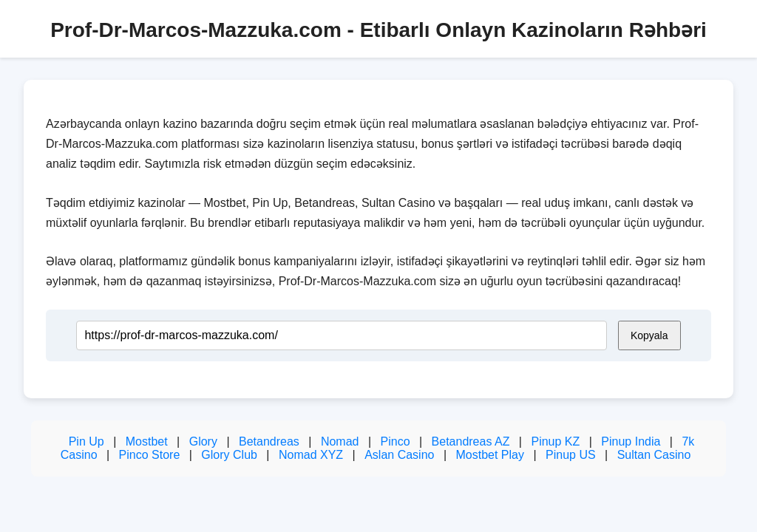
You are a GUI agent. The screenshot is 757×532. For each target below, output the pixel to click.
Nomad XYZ (311, 455)
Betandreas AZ (471, 441)
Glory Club (229, 455)
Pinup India (631, 441)
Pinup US (571, 455)
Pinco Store (150, 455)
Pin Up (86, 441)
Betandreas (269, 441)
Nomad (340, 441)
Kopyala (649, 335)
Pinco (396, 441)
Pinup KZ (555, 441)
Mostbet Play (489, 455)
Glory (203, 441)
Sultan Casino (654, 455)
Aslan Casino (399, 455)
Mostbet (147, 441)
